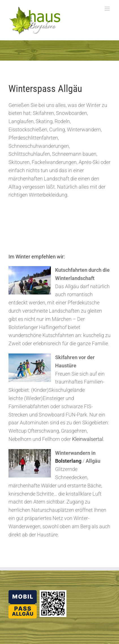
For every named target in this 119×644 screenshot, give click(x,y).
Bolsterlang (68, 461)
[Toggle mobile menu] (108, 9)
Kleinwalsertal (88, 439)
